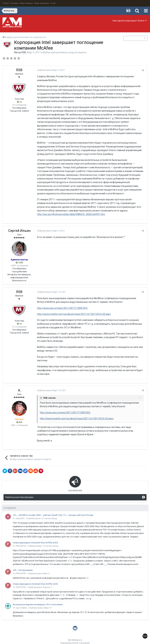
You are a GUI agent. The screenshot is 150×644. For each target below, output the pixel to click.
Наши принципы (42, 3)
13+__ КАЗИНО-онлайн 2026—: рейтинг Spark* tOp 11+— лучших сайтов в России (53, 511)
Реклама (14, 3)
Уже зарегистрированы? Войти (129, 21)
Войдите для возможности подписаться (25, 37)
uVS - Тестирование (23, 566)
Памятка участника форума (19, 493)
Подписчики (132, 38)
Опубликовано (50, 70)
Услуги (6, 3)
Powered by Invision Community (75, 639)
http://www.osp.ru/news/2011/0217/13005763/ (61, 304)
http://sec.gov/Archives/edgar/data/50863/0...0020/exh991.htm (70, 211)
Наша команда (26, 3)
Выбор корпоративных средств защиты (65, 52)
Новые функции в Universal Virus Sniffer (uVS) (35, 539)
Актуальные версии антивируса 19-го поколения (38, 601)
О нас (53, 3)
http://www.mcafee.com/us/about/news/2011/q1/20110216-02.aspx (73, 310)
